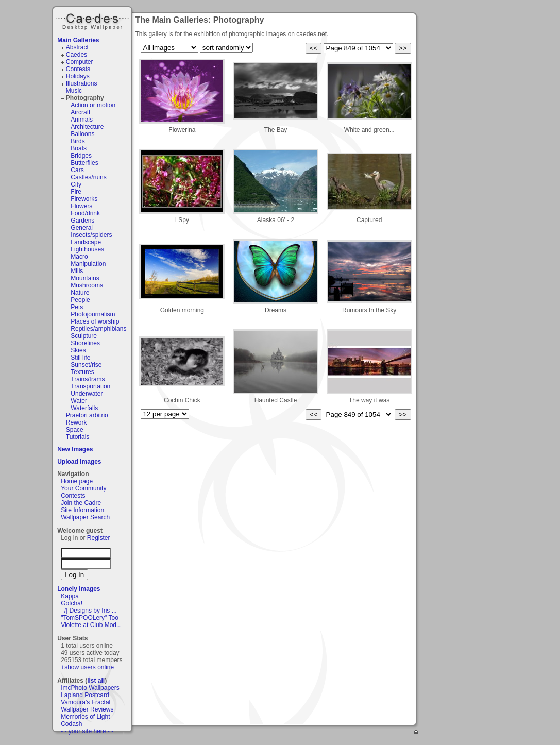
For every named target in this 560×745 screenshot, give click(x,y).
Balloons (82, 134)
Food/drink (85, 213)
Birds (78, 141)
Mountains (85, 278)
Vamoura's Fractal (86, 702)
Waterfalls (84, 408)
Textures (82, 372)
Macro (79, 257)
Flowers (81, 206)
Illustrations (82, 83)
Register (99, 538)
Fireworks (84, 199)
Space (75, 430)
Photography (85, 98)
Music (74, 91)
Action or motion (93, 105)
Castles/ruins (88, 177)
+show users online (87, 667)
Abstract (77, 47)
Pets (77, 307)
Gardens (82, 221)
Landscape (86, 242)
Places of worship (95, 321)
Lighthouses (87, 249)
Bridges (81, 156)
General (82, 228)
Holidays (78, 76)
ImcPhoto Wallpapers (90, 688)
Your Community (83, 488)
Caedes (93, 20)
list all (96, 681)
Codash (71, 724)
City (76, 184)
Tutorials (78, 437)
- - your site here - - (87, 731)
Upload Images (79, 462)
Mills (77, 271)
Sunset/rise (86, 365)
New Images (75, 449)
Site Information (82, 510)
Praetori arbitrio (87, 415)
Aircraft (80, 112)
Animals (82, 120)
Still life (80, 358)
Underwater (87, 394)
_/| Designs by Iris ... (89, 611)
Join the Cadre (81, 503)
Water (79, 401)
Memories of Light (85, 717)
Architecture (87, 127)
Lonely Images (79, 589)
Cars (77, 170)
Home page (77, 481)
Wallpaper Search (85, 517)
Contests (78, 69)
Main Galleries (78, 40)
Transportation (90, 386)
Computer (80, 62)
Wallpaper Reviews (87, 709)
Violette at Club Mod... (91, 625)
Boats (79, 148)
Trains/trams (88, 379)
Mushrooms (87, 285)
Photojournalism (93, 314)
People (80, 300)
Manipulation (88, 264)
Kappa (70, 596)
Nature (80, 293)
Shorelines (85, 343)
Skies (78, 350)
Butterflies (84, 163)
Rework (77, 422)
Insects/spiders (91, 235)
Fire (76, 192)
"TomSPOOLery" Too (90, 618)
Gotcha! (72, 603)
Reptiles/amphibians (98, 329)
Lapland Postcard (85, 695)
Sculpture (84, 336)
